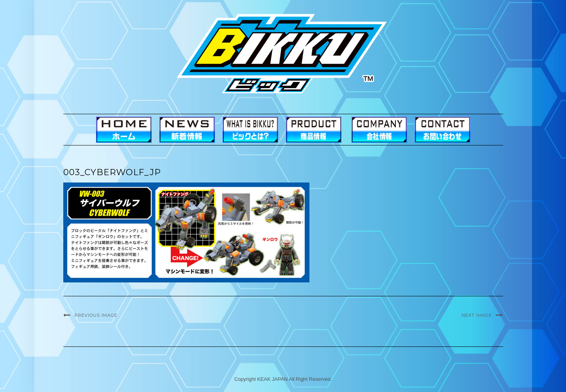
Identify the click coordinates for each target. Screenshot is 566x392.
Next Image (477, 315)
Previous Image (96, 315)
